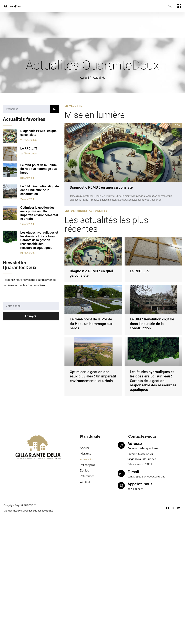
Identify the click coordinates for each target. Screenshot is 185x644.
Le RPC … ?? (29, 148)
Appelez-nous (140, 484)
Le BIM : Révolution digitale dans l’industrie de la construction (40, 190)
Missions (85, 454)
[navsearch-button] (169, 6)
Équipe (84, 471)
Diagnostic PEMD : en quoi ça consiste (101, 187)
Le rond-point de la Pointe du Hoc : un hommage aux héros (39, 169)
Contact (85, 482)
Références (87, 476)
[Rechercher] (54, 109)
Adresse (135, 444)
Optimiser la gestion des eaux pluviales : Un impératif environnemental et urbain (39, 213)
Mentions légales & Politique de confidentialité (28, 511)
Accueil (84, 78)
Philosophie (87, 465)
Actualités (86, 459)
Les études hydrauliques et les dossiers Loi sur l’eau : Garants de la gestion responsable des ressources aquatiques (39, 240)
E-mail (133, 472)
